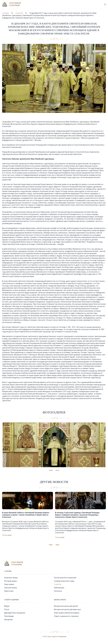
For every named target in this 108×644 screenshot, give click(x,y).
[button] (58, 545)
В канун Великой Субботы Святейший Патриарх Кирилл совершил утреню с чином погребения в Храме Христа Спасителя (26, 515)
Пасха (7, 609)
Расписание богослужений (65, 578)
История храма (10, 581)
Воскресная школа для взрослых (67, 609)
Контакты (58, 591)
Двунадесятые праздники (15, 613)
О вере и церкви (11, 600)
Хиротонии (9, 591)
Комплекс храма (11, 578)
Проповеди (9, 616)
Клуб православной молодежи (67, 613)
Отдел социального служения (66, 616)
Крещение (8, 619)
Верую (7, 606)
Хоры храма (9, 584)
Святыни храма (11, 588)
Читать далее (7, 535)
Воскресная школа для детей (66, 606)
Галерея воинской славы (64, 581)
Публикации (59, 588)
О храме (8, 571)
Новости (58, 584)
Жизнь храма (60, 600)
